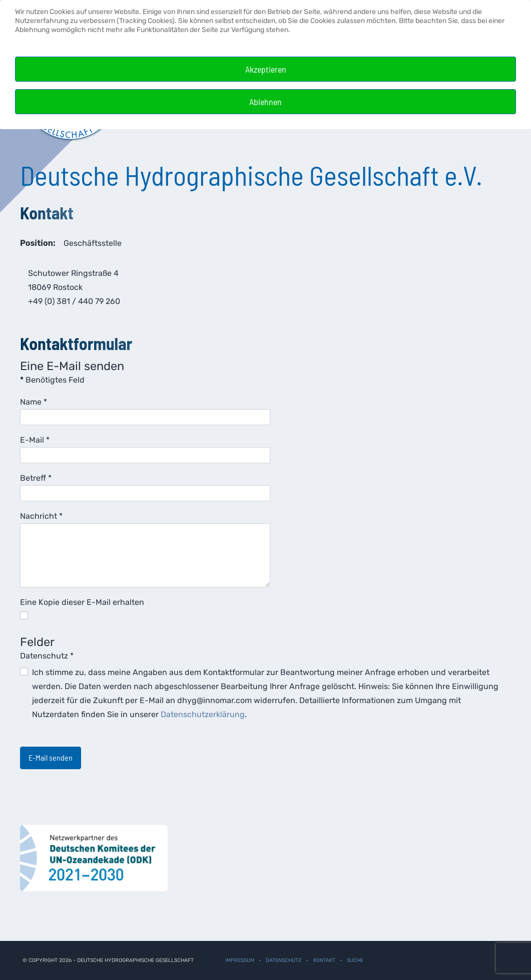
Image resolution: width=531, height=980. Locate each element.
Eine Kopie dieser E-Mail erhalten (82, 602)
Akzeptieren (266, 69)
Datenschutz (47, 656)
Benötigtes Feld (52, 380)
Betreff (36, 478)
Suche (355, 960)
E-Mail (35, 440)
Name (34, 402)
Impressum (240, 960)
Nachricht (41, 516)
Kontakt (324, 960)
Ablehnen (265, 102)
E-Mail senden (51, 757)
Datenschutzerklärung (203, 714)
